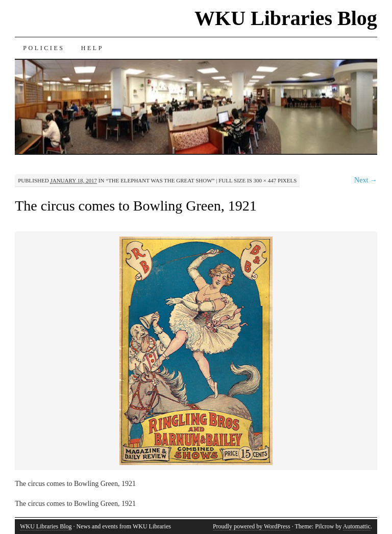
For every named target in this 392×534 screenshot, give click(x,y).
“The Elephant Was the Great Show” (160, 180)
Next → (366, 180)
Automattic (357, 526)
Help (92, 48)
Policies (44, 48)
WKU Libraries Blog (286, 18)
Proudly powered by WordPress (252, 526)
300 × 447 (265, 180)
